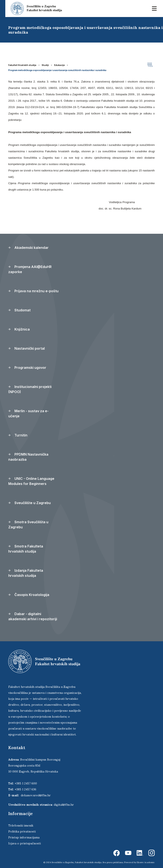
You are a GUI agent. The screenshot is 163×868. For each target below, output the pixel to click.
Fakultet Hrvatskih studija (22, 65)
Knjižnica (19, 329)
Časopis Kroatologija (29, 595)
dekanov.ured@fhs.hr (36, 795)
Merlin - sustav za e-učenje (28, 413)
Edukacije (59, 65)
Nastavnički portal (27, 348)
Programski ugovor (27, 368)
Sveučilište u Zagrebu (30, 503)
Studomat (19, 310)
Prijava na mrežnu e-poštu (33, 291)
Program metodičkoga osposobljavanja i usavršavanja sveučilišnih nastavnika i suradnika (57, 70)
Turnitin (18, 435)
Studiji (45, 65)
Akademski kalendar (28, 248)
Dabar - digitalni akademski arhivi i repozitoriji (33, 616)
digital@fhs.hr (64, 805)
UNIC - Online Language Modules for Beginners (31, 481)
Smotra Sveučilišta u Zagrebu (28, 525)
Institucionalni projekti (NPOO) (30, 389)
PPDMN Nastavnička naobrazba (28, 457)
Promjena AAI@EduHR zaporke (30, 269)
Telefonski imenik (21, 825)
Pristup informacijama (24, 837)
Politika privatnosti (22, 831)
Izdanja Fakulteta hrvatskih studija (26, 573)
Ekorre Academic (146, 862)
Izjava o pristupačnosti (25, 843)
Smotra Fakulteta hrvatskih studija (26, 549)
